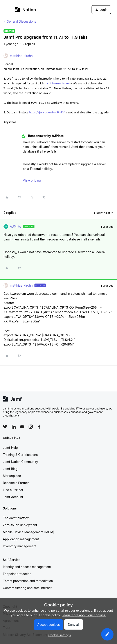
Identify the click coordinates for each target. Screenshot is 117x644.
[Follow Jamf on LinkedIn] (14, 427)
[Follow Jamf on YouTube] (22, 427)
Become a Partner (16, 483)
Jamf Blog (10, 469)
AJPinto (15, 226)
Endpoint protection (17, 574)
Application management (21, 539)
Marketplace (12, 476)
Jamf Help (10, 448)
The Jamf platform (16, 518)
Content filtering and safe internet (27, 588)
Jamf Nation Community (20, 462)
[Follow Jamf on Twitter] (5, 427)
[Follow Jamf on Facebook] (39, 427)
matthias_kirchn (21, 56)
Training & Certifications (20, 455)
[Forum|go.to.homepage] (25, 10)
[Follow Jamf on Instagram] (31, 427)
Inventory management (20, 546)
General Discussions (21, 21)
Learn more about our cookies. (84, 615)
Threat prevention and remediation (28, 581)
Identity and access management (27, 567)
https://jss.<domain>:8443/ (47, 112)
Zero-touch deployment (20, 525)
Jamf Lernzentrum (57, 83)
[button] (9, 10)
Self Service (12, 560)
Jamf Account (13, 497)
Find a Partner (13, 490)
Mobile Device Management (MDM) (29, 532)
